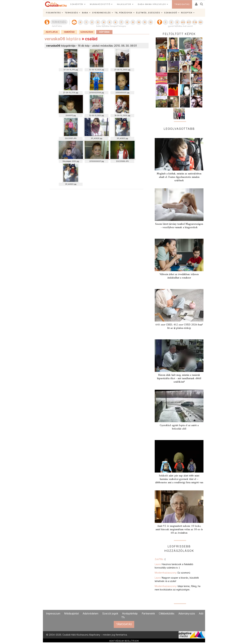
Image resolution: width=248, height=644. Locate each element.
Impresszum (53, 614)
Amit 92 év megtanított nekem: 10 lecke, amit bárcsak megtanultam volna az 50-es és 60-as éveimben (179, 530)
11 (145, 22)
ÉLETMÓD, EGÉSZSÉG (148, 13)
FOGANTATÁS (53, 13)
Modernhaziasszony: (172, 573)
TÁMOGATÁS (182, 4)
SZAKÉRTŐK (77, 4)
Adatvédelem (91, 614)
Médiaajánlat (72, 614)
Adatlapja (52, 32)
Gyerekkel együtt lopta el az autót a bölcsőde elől (179, 427)
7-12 (195, 22)
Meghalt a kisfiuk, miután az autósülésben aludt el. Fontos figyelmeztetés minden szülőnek (179, 177)
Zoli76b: (160, 559)
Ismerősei (69, 32)
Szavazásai (87, 32)
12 (150, 22)
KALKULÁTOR (124, 4)
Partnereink (148, 614)
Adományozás (187, 614)
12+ (201, 22)
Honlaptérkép (130, 614)
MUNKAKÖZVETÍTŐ (100, 4)
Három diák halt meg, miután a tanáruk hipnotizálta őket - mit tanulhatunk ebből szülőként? (179, 379)
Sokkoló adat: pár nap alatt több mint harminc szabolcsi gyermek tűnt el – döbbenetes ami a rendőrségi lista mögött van (179, 479)
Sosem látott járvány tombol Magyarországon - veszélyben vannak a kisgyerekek (179, 226)
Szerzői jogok (110, 614)
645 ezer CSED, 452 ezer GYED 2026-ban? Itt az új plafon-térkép (179, 326)
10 (139, 22)
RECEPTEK (187, 13)
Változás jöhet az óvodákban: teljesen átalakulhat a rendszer (179, 276)
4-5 (183, 22)
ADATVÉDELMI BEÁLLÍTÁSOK (124, 641)
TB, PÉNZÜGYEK (124, 13)
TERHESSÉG (72, 13)
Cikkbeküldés (167, 614)
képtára (63, 39)
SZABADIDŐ (171, 13)
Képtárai (104, 32)
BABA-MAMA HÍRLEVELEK (152, 4)
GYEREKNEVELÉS (101, 13)
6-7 (189, 22)
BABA (85, 13)
